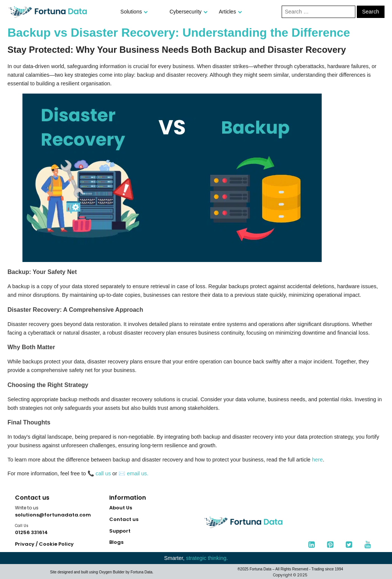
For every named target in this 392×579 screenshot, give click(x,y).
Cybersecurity (189, 12)
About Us (121, 508)
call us (103, 473)
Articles (230, 12)
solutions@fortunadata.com (53, 515)
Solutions (134, 12)
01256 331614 (31, 532)
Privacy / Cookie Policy (44, 544)
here (317, 460)
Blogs (116, 542)
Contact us (124, 519)
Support (120, 531)
